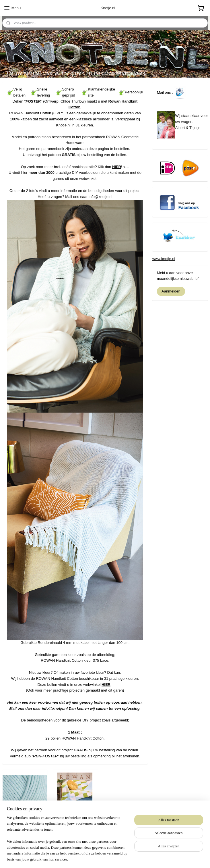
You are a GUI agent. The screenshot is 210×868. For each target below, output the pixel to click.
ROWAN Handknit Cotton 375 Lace (25, 823)
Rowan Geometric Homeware (75, 823)
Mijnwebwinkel (157, 857)
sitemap (84, 857)
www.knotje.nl (164, 259)
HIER (117, 167)
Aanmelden (171, 291)
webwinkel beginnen (113, 857)
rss (94, 857)
